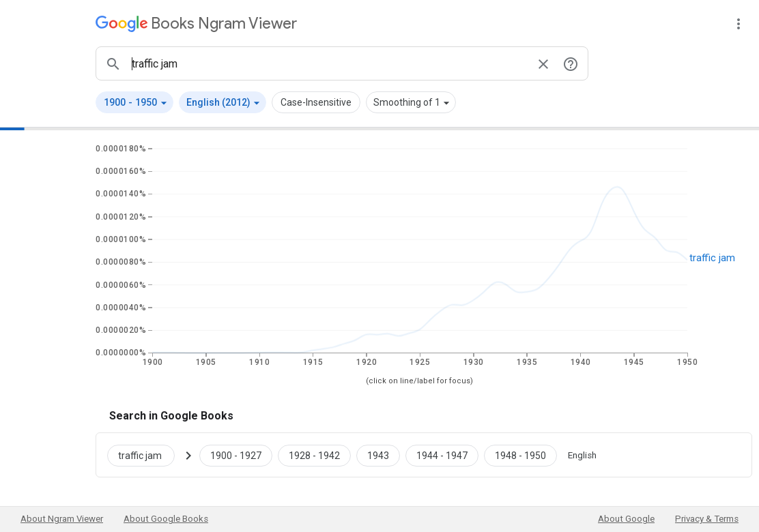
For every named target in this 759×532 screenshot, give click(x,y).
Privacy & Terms (707, 519)
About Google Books (166, 519)
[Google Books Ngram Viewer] (196, 24)
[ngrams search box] (328, 63)
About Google (626, 519)
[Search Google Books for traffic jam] (146, 455)
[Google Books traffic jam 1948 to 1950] (520, 455)
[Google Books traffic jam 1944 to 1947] (442, 455)
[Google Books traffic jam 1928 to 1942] (314, 455)
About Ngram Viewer (62, 519)
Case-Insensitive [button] (316, 102)
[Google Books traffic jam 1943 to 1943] (378, 455)
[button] (134, 102)
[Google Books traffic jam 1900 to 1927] (236, 455)
